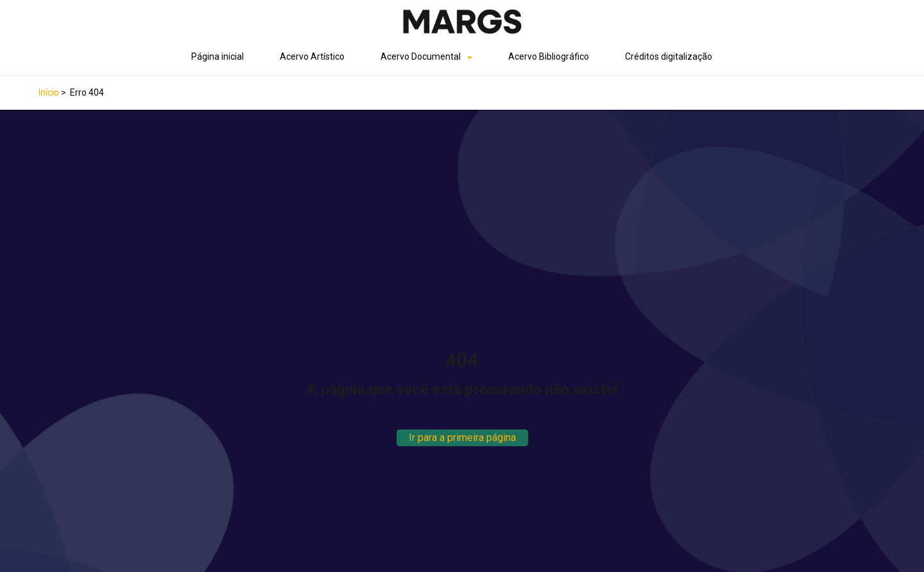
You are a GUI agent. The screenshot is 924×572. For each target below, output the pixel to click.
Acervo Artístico (312, 56)
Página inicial (218, 56)
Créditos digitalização (669, 56)
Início (49, 92)
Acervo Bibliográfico (549, 56)
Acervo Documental (421, 56)
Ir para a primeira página (462, 438)
